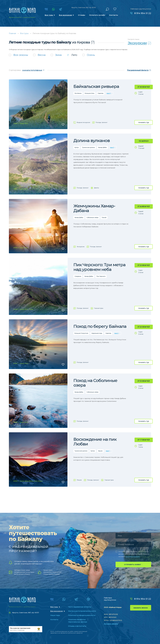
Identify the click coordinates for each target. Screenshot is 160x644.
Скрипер (100, 93)
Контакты (114, 15)
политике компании (133, 556)
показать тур (144, 122)
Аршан (100, 451)
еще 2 (116, 333)
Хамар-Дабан (102, 147)
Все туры (49, 15)
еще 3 (109, 93)
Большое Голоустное (81, 333)
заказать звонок (141, 608)
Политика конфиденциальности (82, 615)
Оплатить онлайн (97, 15)
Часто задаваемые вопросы (80, 607)
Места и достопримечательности (82, 611)
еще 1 (108, 451)
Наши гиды (55, 615)
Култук (77, 147)
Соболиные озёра (92, 217)
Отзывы (82, 15)
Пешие (79, 480)
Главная (12, 33)
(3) (139, 70)
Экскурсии (81, 247)
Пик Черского (101, 276)
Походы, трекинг (102, 122)
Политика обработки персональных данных (78, 621)
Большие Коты (90, 93)
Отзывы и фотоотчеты (77, 626)
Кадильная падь (97, 333)
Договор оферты (111, 624)
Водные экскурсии (83, 122)
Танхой (104, 217)
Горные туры (99, 308)
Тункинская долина (88, 147)
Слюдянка (78, 276)
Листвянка (78, 93)
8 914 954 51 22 (143, 13)
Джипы (96, 188)
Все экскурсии (65, 15)
